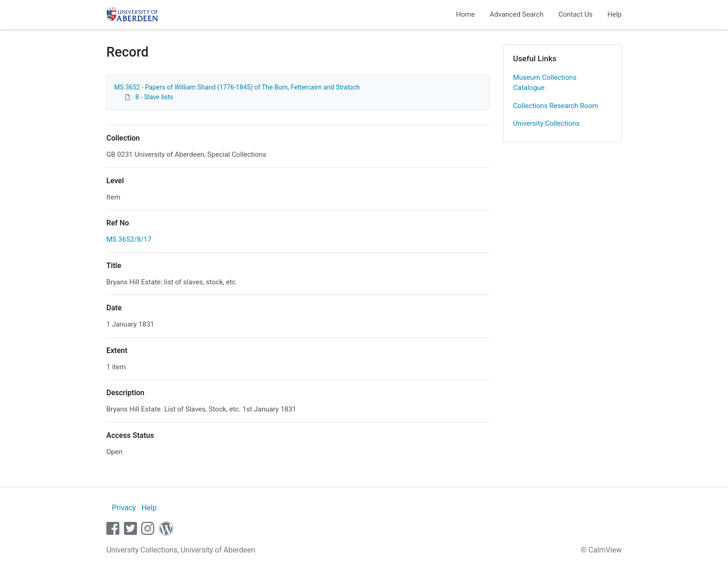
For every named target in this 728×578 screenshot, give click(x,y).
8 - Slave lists (154, 97)
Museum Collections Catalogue (545, 83)
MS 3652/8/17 (129, 239)
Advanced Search (517, 14)
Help (614, 14)
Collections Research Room (556, 106)
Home (465, 14)
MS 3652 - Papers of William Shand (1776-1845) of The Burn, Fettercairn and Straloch (237, 87)
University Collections (546, 123)
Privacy (124, 508)
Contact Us (576, 14)
